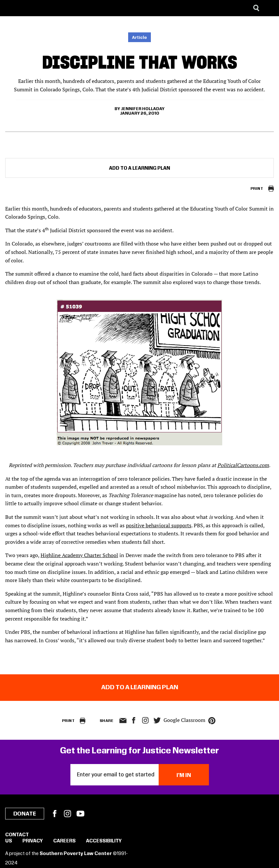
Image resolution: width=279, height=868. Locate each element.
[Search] (256, 8)
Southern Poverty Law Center (76, 854)
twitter (157, 720)
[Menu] (269, 8)
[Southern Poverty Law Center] (11, 8)
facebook (134, 720)
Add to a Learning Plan (139, 168)
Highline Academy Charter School (79, 555)
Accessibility (104, 841)
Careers (64, 841)
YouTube (80, 814)
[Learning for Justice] (38, 8)
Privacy (33, 841)
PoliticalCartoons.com (243, 465)
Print (257, 189)
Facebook (55, 814)
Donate (25, 814)
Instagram (145, 720)
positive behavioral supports (159, 525)
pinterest (212, 721)
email (123, 721)
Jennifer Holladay (143, 109)
